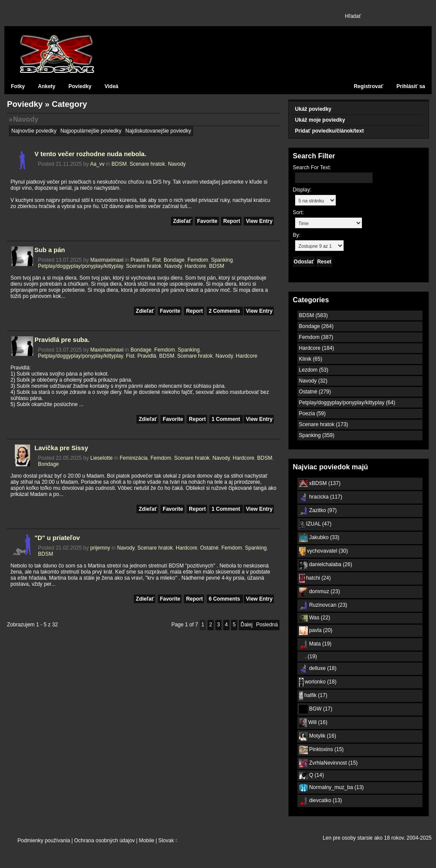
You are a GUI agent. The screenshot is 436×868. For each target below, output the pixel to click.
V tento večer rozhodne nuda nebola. (90, 154)
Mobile (146, 841)
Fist (156, 260)
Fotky (18, 86)
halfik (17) (313, 696)
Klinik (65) (311, 359)
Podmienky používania (44, 841)
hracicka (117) (321, 497)
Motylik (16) (318, 736)
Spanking (222, 260)
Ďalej (247, 625)
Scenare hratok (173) (324, 424)
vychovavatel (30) (324, 551)
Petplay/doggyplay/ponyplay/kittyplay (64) (347, 403)
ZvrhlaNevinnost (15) (329, 763)
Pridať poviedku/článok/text (330, 131)
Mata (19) (315, 644)
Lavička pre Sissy (61, 448)
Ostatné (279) (315, 392)
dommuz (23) (320, 592)
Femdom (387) (316, 337)
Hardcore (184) (317, 348)
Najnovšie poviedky (34, 131)
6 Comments (225, 599)
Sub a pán (50, 250)
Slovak (166, 841)
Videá (112, 86)
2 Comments (225, 311)
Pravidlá (140, 260)
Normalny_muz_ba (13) (332, 788)
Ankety (47, 86)
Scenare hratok (147, 164)
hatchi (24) (315, 578)
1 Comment (227, 419)
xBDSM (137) (320, 484)
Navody (26, 119)
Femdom (198, 260)
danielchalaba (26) (326, 565)
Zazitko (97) (318, 511)
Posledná (267, 625)
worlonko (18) (318, 682)
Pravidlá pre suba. (62, 340)
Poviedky (80, 86)
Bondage (174, 260)
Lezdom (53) (314, 370)
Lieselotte (101, 458)
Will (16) (313, 723)
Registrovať (368, 86)
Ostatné (209, 548)
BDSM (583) (313, 315)
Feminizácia (133, 458)
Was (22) (315, 618)
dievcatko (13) (321, 801)
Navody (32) (313, 381)
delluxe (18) (318, 669)
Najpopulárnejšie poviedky (91, 131)
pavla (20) (316, 631)
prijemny (100, 548)
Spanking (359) (317, 435)
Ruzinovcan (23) (323, 605)
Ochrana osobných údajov (104, 841)
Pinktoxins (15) (322, 750)
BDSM (119, 164)
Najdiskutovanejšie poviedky (158, 131)
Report (232, 221)
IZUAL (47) (315, 524)
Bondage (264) (316, 326)
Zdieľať (182, 221)
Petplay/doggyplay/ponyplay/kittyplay (80, 266)
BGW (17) (316, 709)
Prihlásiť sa (411, 86)
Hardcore (195, 266)
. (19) (308, 656)
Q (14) (312, 776)
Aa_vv (97, 164)
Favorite (207, 221)
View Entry (259, 221)
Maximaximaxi (107, 260)
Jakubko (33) (319, 538)
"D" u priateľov (57, 538)
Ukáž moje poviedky (320, 120)
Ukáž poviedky (313, 109)
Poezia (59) (312, 413)
